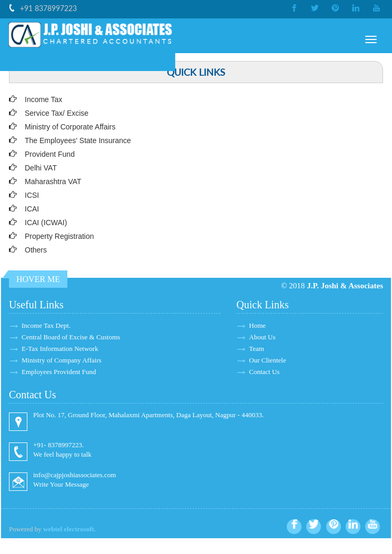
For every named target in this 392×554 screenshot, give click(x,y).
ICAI (32, 209)
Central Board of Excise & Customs (71, 337)
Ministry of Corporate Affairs (70, 127)
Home (257, 325)
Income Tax (43, 99)
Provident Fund (50, 154)
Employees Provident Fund (59, 372)
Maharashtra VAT (53, 182)
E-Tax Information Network (60, 349)
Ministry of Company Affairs (62, 360)
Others (36, 250)
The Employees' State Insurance (78, 140)
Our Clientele (267, 360)
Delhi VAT (41, 168)
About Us (262, 337)
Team (257, 349)
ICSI (32, 195)
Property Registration (59, 236)
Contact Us (264, 372)
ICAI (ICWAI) (46, 223)
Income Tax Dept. (46, 325)
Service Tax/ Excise (57, 113)
